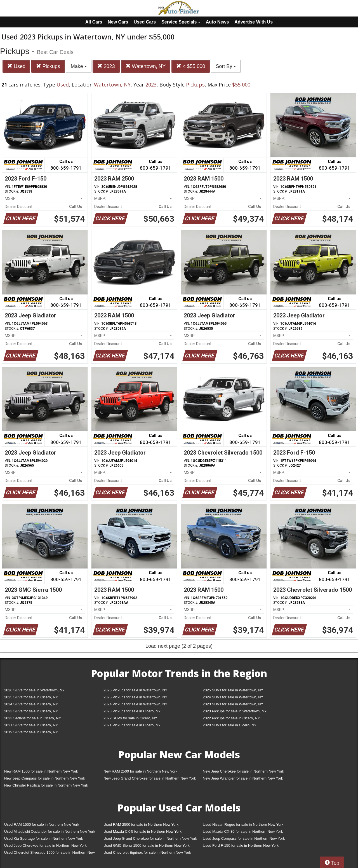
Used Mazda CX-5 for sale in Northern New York (143, 831)
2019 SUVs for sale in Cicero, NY (31, 732)
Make (79, 66)
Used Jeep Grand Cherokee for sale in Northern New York (150, 838)
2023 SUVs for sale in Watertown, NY (233, 704)
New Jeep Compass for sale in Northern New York (45, 778)
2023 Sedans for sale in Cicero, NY (33, 718)
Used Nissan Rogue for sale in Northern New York (243, 824)
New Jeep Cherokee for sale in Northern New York (243, 771)
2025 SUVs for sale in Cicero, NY (31, 697)
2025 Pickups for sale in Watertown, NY (136, 697)
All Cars (94, 22)
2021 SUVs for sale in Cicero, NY (31, 725)
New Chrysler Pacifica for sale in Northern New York (46, 785)
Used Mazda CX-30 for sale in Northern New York (243, 831)
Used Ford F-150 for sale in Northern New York (241, 845)
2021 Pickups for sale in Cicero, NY (132, 725)
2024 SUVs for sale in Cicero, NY (31, 704)
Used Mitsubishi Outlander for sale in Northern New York (50, 831)
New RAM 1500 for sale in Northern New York (41, 771)
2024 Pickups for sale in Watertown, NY (136, 704)
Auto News (217, 22)
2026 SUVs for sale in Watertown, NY (34, 690)
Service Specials (181, 22)
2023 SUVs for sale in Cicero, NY (31, 711)
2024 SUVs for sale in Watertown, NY (233, 697)
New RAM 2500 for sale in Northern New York (140, 771)
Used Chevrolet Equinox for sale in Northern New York (147, 852)
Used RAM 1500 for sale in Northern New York (42, 824)
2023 (106, 66)
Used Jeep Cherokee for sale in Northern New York (45, 845)
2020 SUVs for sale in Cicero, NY (230, 725)
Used (16, 66)
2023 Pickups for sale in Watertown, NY (235, 711)
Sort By (226, 66)
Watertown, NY (146, 66)
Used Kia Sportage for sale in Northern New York (44, 838)
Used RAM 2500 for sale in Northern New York (141, 824)
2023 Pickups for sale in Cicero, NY (132, 711)
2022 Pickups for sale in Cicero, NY (231, 718)
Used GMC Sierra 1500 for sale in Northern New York (147, 845)
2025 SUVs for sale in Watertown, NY (233, 690)
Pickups (48, 66)
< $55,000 (191, 66)
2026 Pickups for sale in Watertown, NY (136, 690)
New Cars (118, 22)
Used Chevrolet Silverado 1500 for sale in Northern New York (50, 854)
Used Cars (145, 22)
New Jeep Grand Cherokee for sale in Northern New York (150, 778)
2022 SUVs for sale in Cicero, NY (130, 718)
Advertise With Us (254, 22)
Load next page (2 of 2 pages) (179, 646)
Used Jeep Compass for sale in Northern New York (244, 838)
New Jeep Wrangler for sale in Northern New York (243, 778)
